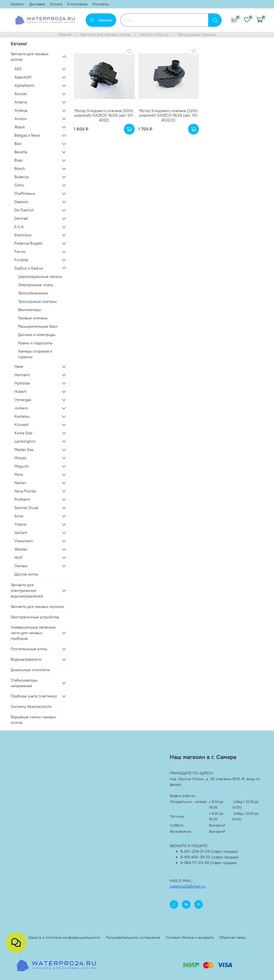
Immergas (23, 400)
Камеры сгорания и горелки (35, 354)
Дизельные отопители (30, 670)
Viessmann (24, 541)
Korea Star (23, 433)
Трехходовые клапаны (37, 301)
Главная (65, 35)
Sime (19, 516)
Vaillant (21, 533)
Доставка (37, 4)
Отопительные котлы (29, 649)
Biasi (19, 160)
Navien (20, 483)
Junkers (21, 408)
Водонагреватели (26, 659)
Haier (19, 366)
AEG (18, 69)
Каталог (18, 4)
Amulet (21, 94)
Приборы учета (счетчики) (34, 696)
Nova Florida (25, 491)
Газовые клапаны (33, 318)
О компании (77, 4)
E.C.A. (20, 227)
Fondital (21, 260)
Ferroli (20, 252)
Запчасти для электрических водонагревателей (27, 590)
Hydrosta (22, 383)
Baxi (18, 144)
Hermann (22, 375)
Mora (19, 474)
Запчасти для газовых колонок (37, 607)
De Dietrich (24, 210)
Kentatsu (22, 416)
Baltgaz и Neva (27, 135)
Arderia (21, 102)
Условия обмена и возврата (190, 937)
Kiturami (22, 425)
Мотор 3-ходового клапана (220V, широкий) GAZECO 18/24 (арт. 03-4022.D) (169, 115)
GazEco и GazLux (154, 35)
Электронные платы (36, 285)
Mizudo (20, 458)
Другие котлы (26, 574)
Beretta (21, 152)
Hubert (20, 391)
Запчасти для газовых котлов (105, 35)
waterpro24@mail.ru (187, 886)
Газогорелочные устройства (35, 617)
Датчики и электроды (37, 335)
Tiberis (20, 524)
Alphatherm (24, 85)
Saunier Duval (26, 508)
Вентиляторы (30, 310)
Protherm (22, 499)
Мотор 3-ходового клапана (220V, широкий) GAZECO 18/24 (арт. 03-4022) (104, 115)
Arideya (21, 110)
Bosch (20, 169)
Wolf (18, 558)
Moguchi (22, 466)
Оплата (56, 4)
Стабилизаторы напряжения (24, 683)
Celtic (19, 185)
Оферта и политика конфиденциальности (64, 937)
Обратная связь (233, 937)
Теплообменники (33, 293)
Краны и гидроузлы (35, 343)
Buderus (22, 177)
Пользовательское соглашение (133, 937)
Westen (21, 549)
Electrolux (23, 235)
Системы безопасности (31, 706)
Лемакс (21, 566)
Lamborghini (25, 441)
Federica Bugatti (28, 243)
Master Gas (24, 450)
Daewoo (21, 202)
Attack (20, 127)
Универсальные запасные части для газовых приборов (33, 633)
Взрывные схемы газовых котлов (33, 720)
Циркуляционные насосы (40, 276)
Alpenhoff (23, 77)
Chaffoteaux (25, 193)
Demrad (21, 218)
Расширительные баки (38, 326)
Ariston (21, 119)
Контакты (101, 4)
